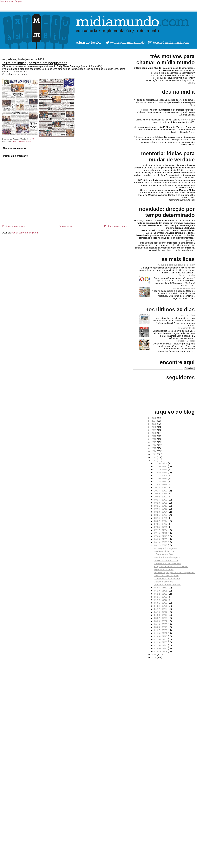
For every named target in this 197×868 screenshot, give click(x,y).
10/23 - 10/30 (161, 488)
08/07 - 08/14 (161, 521)
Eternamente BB (187, 328)
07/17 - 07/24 (161, 530)
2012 (154, 457)
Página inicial (66, 226)
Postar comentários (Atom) (25, 233)
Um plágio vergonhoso (184, 288)
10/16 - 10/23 (161, 491)
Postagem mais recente (15, 226)
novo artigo (162, 102)
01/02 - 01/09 (161, 651)
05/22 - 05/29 (161, 594)
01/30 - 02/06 (161, 639)
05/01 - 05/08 (161, 603)
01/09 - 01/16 (161, 648)
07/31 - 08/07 (161, 524)
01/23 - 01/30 (161, 642)
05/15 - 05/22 (161, 597)
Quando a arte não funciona (167, 585)
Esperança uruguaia (164, 569)
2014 (154, 451)
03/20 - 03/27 (161, 621)
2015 (154, 448)
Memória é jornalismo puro (167, 557)
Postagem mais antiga (116, 226)
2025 (154, 418)
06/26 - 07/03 (161, 539)
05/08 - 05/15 (161, 600)
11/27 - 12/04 (161, 475)
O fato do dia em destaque (167, 579)
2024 (154, 421)
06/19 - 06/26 (161, 542)
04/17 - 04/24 (161, 609)
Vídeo (137, 127)
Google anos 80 (187, 275)
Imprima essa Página (11, 1)
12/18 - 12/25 (161, 466)
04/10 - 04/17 (161, 612)
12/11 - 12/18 (161, 469)
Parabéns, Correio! (185, 341)
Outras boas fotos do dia (166, 560)
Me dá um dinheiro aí (164, 551)
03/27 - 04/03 (161, 618)
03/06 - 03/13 (161, 627)
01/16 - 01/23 (161, 645)
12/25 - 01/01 (161, 463)
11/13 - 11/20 (161, 481)
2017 (154, 442)
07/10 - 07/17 (161, 533)
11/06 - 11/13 (161, 485)
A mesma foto (188, 315)
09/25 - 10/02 (161, 500)
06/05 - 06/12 (161, 588)
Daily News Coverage (22, 141)
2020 (154, 433)
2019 (154, 436)
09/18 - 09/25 (161, 503)
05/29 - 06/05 (161, 591)
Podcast (144, 110)
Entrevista (138, 137)
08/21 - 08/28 (161, 515)
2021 (154, 430)
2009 (154, 657)
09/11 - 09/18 (161, 506)
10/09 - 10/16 (161, 494)
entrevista (186, 120)
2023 (154, 424)
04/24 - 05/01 (161, 606)
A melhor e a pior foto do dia (168, 563)
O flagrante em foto (163, 554)
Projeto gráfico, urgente (165, 548)
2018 (154, 439)
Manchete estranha (163, 582)
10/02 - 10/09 (161, 497)
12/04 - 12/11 (161, 472)
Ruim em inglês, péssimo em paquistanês (35, 63)
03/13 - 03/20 (161, 624)
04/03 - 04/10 (161, 615)
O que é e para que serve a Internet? (176, 265)
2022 (154, 427)
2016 (154, 445)
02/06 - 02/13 (161, 636)
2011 (154, 460)
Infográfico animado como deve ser (171, 566)
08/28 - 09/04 (161, 512)
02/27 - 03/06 (161, 630)
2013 (154, 454)
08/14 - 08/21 (161, 518)
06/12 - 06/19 (161, 545)
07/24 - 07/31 (161, 527)
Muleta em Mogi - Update (166, 576)
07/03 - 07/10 (161, 536)
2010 (154, 654)
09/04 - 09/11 (161, 509)
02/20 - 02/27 (161, 633)
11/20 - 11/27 (161, 478)
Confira (191, 83)
